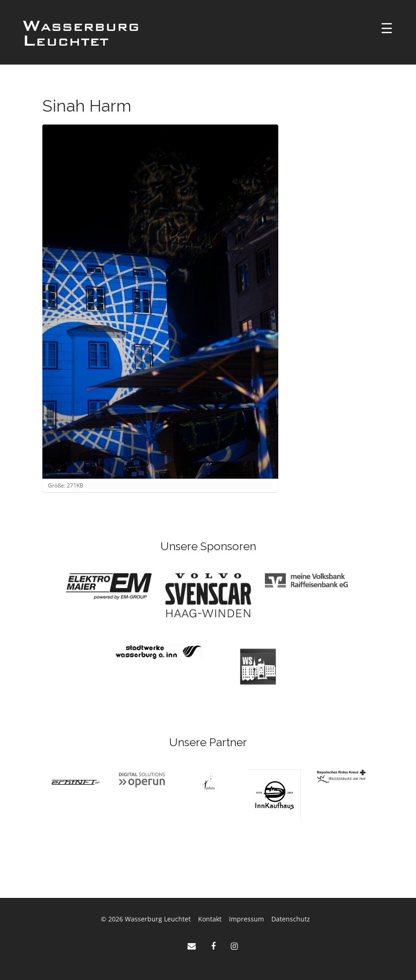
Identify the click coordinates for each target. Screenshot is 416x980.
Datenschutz (291, 919)
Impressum (246, 919)
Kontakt (210, 919)
